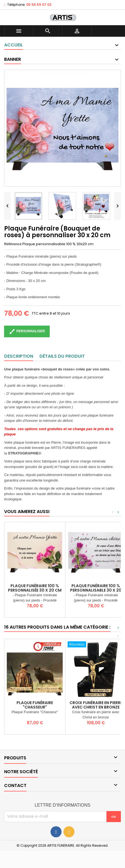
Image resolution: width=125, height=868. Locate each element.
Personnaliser (27, 331)
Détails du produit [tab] (62, 356)
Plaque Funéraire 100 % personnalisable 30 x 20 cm (96, 590)
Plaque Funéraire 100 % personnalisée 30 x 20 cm (35, 588)
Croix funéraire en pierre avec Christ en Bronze (96, 705)
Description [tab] (19, 356)
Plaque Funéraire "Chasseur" (35, 705)
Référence (13, 244)
